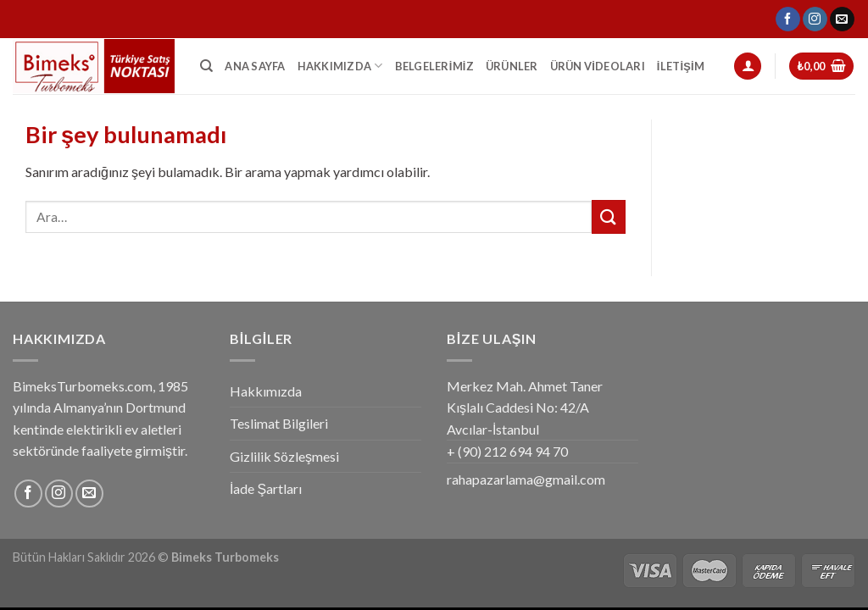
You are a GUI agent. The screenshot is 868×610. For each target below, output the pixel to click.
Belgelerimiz (434, 66)
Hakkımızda (340, 66)
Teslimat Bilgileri (279, 423)
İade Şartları (266, 488)
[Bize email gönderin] (842, 19)
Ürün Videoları (598, 66)
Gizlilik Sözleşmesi (284, 456)
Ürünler (512, 66)
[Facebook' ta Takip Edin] (788, 19)
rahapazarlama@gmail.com (526, 479)
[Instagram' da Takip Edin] (815, 19)
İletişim (681, 66)
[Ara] (206, 66)
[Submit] (609, 216)
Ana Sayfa (255, 66)
